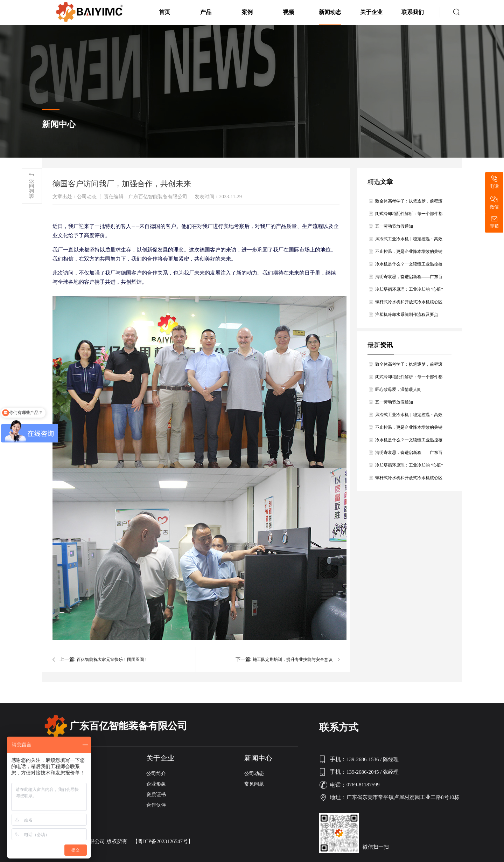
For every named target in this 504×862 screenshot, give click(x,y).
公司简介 (156, 774)
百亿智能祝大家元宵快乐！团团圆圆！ (112, 660)
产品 (206, 12)
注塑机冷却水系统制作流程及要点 (407, 315)
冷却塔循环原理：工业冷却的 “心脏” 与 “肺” (409, 291)
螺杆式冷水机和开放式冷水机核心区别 (409, 304)
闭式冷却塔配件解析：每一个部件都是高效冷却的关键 (409, 216)
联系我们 (413, 12)
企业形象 (156, 784)
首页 (164, 12)
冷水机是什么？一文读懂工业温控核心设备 (409, 266)
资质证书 (156, 795)
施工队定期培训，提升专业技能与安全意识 (293, 660)
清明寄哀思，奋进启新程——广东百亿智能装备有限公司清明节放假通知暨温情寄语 (409, 279)
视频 (288, 12)
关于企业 (371, 12)
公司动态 (254, 774)
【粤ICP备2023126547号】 (163, 842)
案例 (247, 12)
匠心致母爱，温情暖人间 (398, 389)
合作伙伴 (156, 805)
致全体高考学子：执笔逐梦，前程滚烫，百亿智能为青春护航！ (409, 203)
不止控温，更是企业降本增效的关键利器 (409, 253)
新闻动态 (330, 12)
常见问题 (254, 784)
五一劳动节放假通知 (394, 226)
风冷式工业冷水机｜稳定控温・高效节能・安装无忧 (409, 241)
